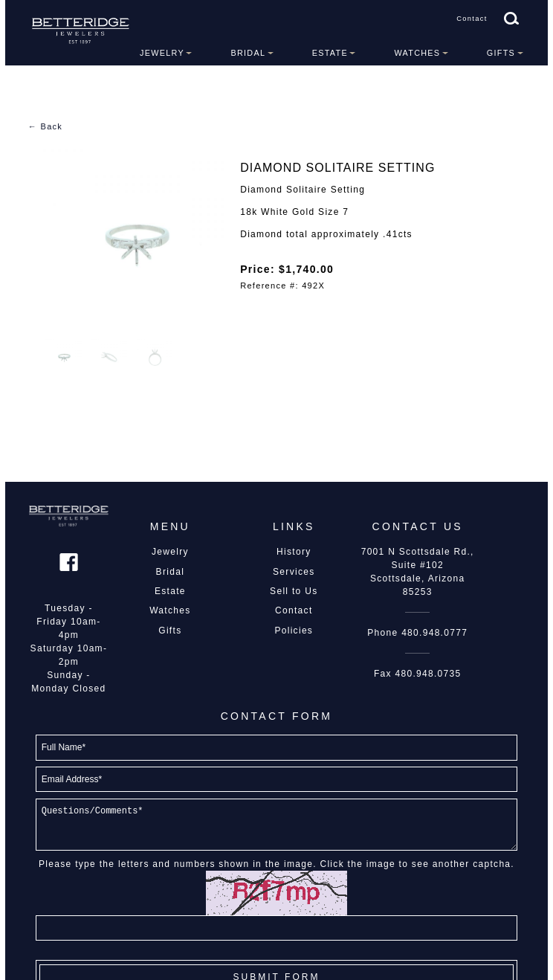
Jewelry (162, 53)
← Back (45, 126)
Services (294, 572)
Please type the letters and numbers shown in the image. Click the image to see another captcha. (276, 864)
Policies (294, 631)
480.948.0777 (434, 633)
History (294, 552)
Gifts (501, 53)
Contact (472, 19)
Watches (417, 53)
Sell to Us (294, 591)
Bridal (248, 53)
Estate (330, 53)
